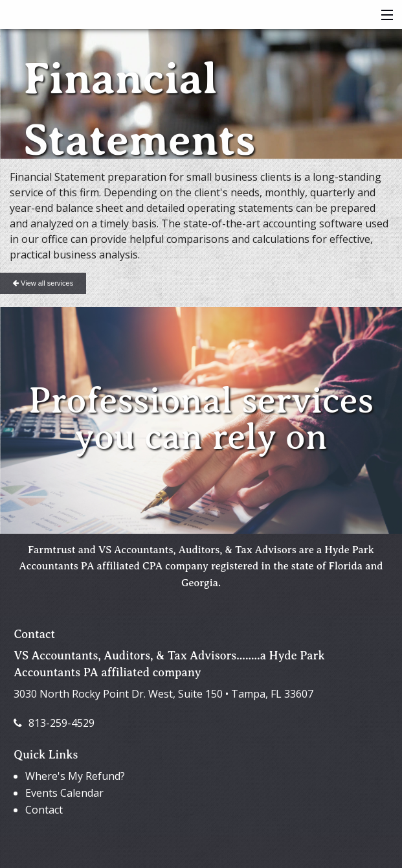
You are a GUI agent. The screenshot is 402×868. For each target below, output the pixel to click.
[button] (384, 16)
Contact (44, 810)
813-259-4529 (54, 723)
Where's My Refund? (75, 776)
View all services (43, 283)
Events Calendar (64, 793)
